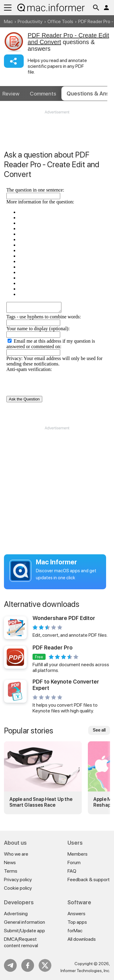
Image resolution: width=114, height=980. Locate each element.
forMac (75, 931)
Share (14, 61)
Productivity (30, 21)
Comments (43, 93)
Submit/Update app (24, 931)
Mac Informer (56, 562)
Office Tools (60, 21)
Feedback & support (89, 880)
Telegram (10, 965)
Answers (76, 914)
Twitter (45, 965)
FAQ (72, 871)
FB (28, 965)
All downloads (82, 939)
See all (99, 730)
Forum (74, 862)
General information (24, 922)
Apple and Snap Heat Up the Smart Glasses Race (41, 802)
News (10, 862)
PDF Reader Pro (53, 648)
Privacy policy (18, 880)
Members (78, 854)
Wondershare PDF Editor (64, 618)
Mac (8, 21)
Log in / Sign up (106, 8)
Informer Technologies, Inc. (85, 971)
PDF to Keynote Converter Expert (66, 685)
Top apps (77, 922)
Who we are (16, 854)
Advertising (16, 914)
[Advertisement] (57, 133)
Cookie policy (18, 888)
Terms (11, 871)
